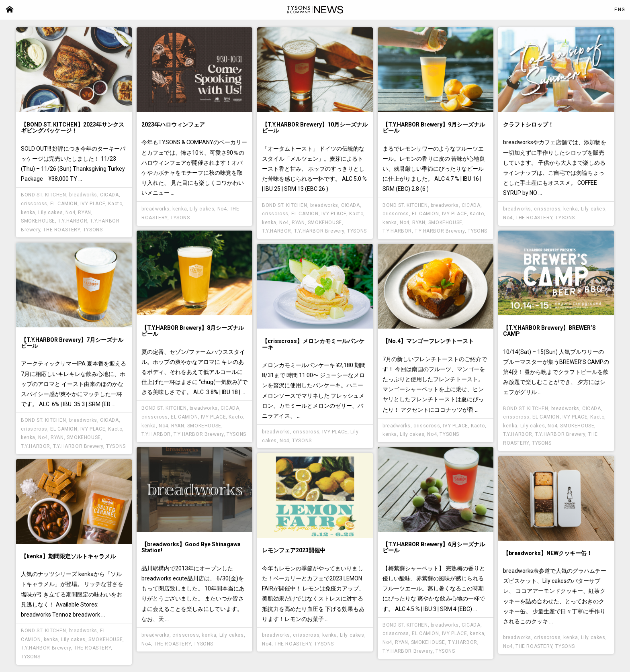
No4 (70, 212)
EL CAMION (64, 204)
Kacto (115, 204)
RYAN (84, 212)
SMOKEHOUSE (38, 221)
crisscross (34, 204)
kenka (28, 212)
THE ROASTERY (61, 230)
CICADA (109, 195)
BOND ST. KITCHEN (44, 195)
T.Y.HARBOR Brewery (319, 231)
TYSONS (93, 230)
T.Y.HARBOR (73, 221)
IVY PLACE (93, 204)
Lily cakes (50, 212)
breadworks (83, 195)
